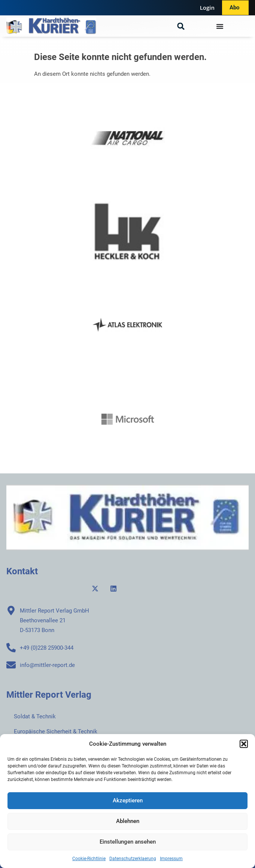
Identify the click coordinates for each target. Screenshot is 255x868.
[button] (244, 744)
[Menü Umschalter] (220, 26)
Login (207, 8)
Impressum (171, 859)
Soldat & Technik (35, 716)
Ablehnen (128, 821)
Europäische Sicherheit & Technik (56, 731)
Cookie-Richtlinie (89, 859)
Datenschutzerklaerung (133, 859)
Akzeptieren (128, 800)
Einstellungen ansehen (128, 842)
